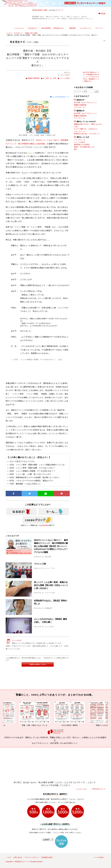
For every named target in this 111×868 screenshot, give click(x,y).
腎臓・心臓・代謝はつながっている (39, 714)
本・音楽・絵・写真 (49, 78)
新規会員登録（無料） (41, 10)
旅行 (76, 149)
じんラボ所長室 (40, 24)
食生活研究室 (46, 28)
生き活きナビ (33, 28)
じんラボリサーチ (59, 24)
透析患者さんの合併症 (82, 144)
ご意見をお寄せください (38, 664)
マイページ (99, 28)
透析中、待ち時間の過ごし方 (84, 147)
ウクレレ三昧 (40, 564)
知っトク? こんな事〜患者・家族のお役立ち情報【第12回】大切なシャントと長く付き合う (51, 585)
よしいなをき (65, 75)
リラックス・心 (79, 107)
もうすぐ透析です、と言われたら (86, 129)
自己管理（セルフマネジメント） (86, 102)
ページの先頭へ (99, 857)
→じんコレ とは (81, 789)
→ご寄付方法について (98, 789)
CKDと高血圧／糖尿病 (74, 714)
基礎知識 (72, 28)
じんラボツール (85, 28)
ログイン (59, 10)
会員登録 (44, 525)
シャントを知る (65, 78)
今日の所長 (75, 24)
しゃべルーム (19, 28)
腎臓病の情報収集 (34, 78)
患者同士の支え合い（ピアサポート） (87, 134)
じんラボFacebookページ (60, 97)
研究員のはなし (59, 28)
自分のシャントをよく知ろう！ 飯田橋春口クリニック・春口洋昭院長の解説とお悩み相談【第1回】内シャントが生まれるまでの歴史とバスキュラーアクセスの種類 (51, 546)
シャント (31, 153)
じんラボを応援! (95, 24)
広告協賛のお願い (47, 857)
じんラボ (9, 33)
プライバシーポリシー (32, 857)
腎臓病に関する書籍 (31, 33)
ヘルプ (9, 857)
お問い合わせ (18, 857)
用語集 (103, 14)
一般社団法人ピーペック (22, 862)
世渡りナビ (20, 24)
